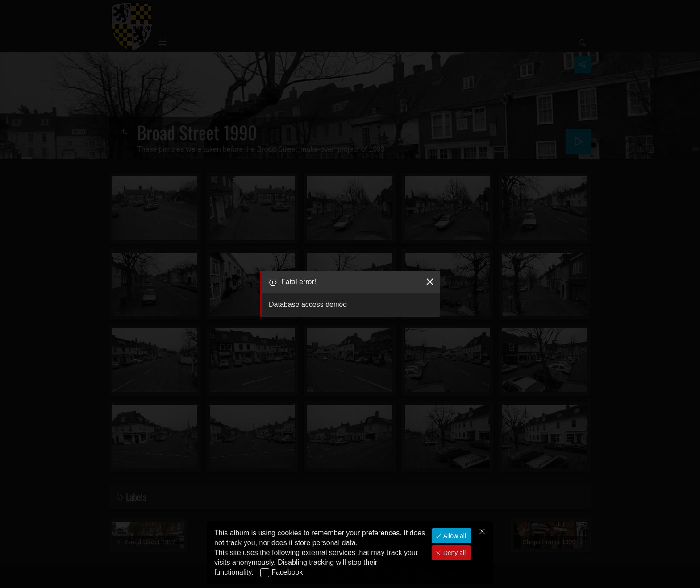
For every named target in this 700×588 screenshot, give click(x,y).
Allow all (454, 536)
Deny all (454, 553)
